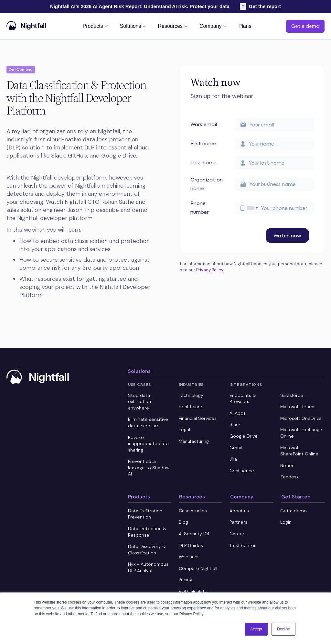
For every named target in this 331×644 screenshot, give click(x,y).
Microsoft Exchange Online (301, 433)
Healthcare (191, 407)
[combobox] (252, 208)
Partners (238, 522)
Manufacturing (194, 441)
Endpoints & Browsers (243, 398)
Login (286, 522)
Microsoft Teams (298, 407)
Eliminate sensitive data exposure (148, 422)
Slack (235, 424)
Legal (184, 430)
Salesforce (292, 395)
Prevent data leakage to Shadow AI (149, 468)
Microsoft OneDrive (301, 418)
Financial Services (198, 418)
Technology (191, 395)
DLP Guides (191, 545)
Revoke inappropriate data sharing (148, 444)
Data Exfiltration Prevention (145, 514)
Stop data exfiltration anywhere (139, 402)
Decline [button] (283, 629)
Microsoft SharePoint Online (299, 451)
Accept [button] (256, 629)
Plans (245, 26)
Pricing (186, 580)
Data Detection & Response (147, 532)
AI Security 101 (194, 534)
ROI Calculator (194, 591)
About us (239, 511)
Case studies (193, 511)
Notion (287, 465)
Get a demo (305, 26)
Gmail (236, 448)
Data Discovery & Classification (147, 550)
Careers (238, 534)
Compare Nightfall (198, 568)
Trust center (243, 545)
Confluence (242, 471)
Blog (183, 522)
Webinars (189, 557)
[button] (96, 26)
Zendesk (289, 477)
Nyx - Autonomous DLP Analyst (148, 567)
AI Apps (238, 413)
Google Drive (244, 436)
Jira (233, 459)
